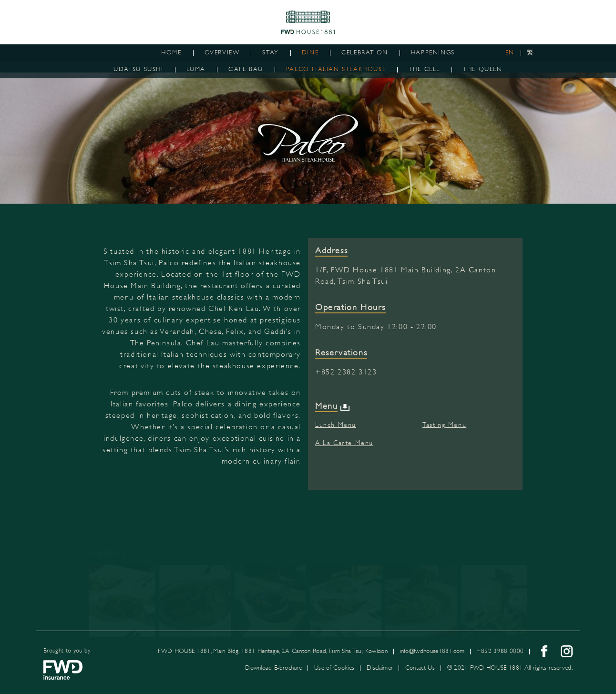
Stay (270, 52)
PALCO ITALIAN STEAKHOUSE (336, 69)
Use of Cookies (334, 668)
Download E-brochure (273, 668)
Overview (222, 52)
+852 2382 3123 (346, 373)
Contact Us (420, 668)
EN (510, 52)
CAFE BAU (246, 69)
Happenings (433, 52)
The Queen (483, 69)
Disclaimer (380, 668)
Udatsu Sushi (138, 69)
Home (171, 52)
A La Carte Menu (344, 444)
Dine (310, 52)
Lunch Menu (336, 426)
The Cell (424, 69)
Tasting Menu (444, 426)
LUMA (196, 69)
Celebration (365, 52)
